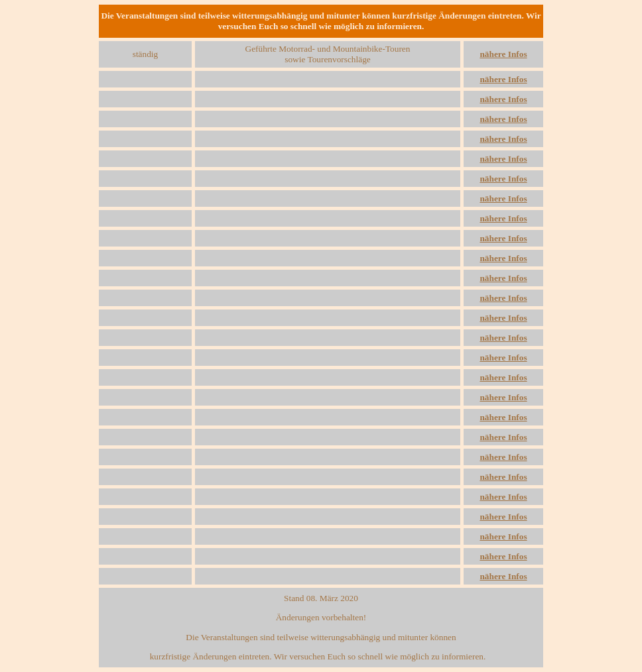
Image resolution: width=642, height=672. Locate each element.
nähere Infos (503, 54)
